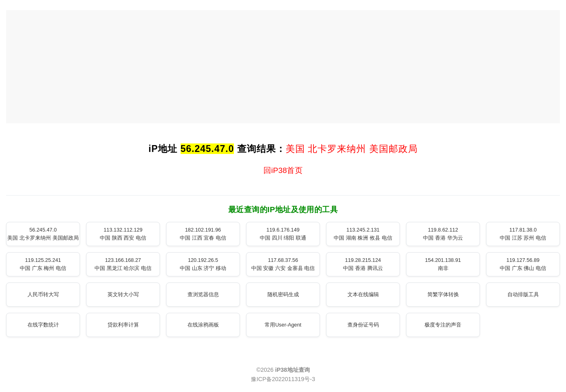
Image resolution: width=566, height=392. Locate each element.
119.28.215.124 (363, 264)
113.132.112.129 (123, 234)
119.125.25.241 (43, 264)
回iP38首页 (283, 170)
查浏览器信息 (203, 294)
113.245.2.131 (363, 234)
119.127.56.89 (523, 264)
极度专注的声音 (443, 325)
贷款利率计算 (123, 325)
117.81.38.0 (523, 234)
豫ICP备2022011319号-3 (283, 379)
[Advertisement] (283, 67)
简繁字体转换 (443, 294)
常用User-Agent (283, 325)
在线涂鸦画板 (203, 325)
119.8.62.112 (443, 234)
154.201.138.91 (443, 264)
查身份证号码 (363, 325)
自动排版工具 (523, 294)
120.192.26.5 (203, 264)
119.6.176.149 (283, 234)
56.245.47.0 (43, 234)
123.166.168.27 (123, 264)
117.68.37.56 (283, 264)
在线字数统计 (43, 325)
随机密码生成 (283, 294)
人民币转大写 (43, 294)
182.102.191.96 (203, 234)
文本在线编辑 (363, 294)
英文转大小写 (123, 294)
